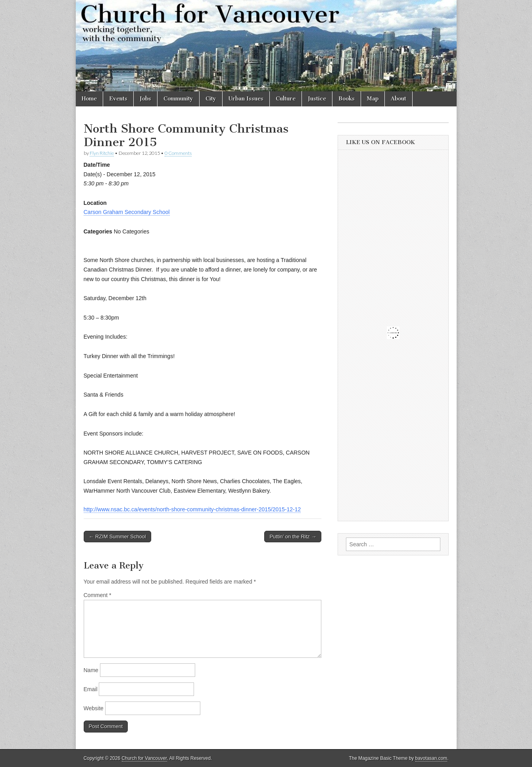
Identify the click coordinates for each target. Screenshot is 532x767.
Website (94, 708)
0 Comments (178, 153)
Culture (286, 99)
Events (118, 99)
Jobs (145, 99)
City (211, 99)
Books (347, 99)
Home (89, 99)
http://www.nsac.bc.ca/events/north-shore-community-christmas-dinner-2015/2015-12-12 (192, 509)
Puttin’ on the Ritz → (293, 537)
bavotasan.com (431, 758)
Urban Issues (246, 99)
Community (178, 99)
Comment (98, 595)
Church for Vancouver (144, 758)
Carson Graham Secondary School (127, 212)
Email (91, 689)
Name (91, 670)
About (399, 99)
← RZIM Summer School (117, 537)
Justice (317, 99)
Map (373, 99)
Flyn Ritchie (102, 153)
